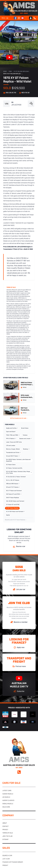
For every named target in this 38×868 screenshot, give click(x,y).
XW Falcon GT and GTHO (14, 494)
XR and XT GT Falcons (13, 487)
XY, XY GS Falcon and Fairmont (16, 512)
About (5, 823)
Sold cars (6, 807)
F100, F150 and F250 (13, 435)
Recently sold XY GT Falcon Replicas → (16, 520)
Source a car (7, 856)
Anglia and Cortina (12, 428)
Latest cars (7, 791)
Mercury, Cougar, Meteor (13, 449)
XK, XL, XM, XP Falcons (13, 480)
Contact (6, 826)
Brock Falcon (25, 428)
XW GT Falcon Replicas (13, 498)
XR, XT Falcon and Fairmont (14, 491)
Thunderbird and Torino (14, 453)
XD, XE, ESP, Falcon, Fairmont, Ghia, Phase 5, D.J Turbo (19, 473)
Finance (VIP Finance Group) (13, 862)
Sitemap (5, 840)
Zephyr (8, 515)
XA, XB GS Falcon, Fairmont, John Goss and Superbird (18, 460)
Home (5, 72)
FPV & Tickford (11, 439)
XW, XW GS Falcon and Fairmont (15, 501)
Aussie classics (8, 801)
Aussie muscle (8, 794)
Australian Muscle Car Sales (19, 632)
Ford (10, 72)
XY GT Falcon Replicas (21, 72)
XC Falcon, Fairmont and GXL (14, 468)
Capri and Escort (11, 432)
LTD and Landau (11, 446)
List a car (6, 859)
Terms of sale (8, 833)
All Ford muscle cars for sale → (19, 418)
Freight (5, 865)
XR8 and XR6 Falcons (13, 484)
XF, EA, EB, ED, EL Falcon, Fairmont (16, 477)
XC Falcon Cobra (11, 465)
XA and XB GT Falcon (13, 456)
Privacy (5, 830)
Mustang (26, 449)
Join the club (7, 836)
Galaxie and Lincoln (26, 439)
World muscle (8, 804)
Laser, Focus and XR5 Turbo (14, 442)
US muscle (6, 797)
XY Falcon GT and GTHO (13, 505)
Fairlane (25, 435)
